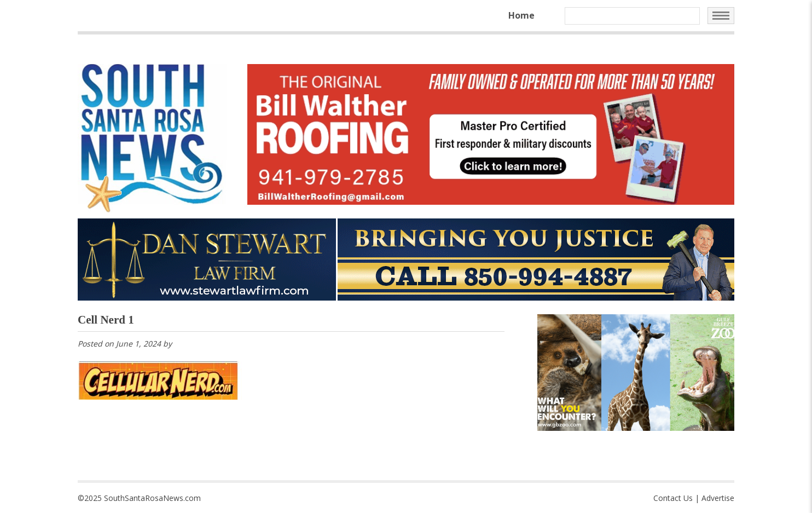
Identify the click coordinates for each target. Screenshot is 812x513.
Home (521, 15)
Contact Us (673, 498)
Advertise (718, 498)
